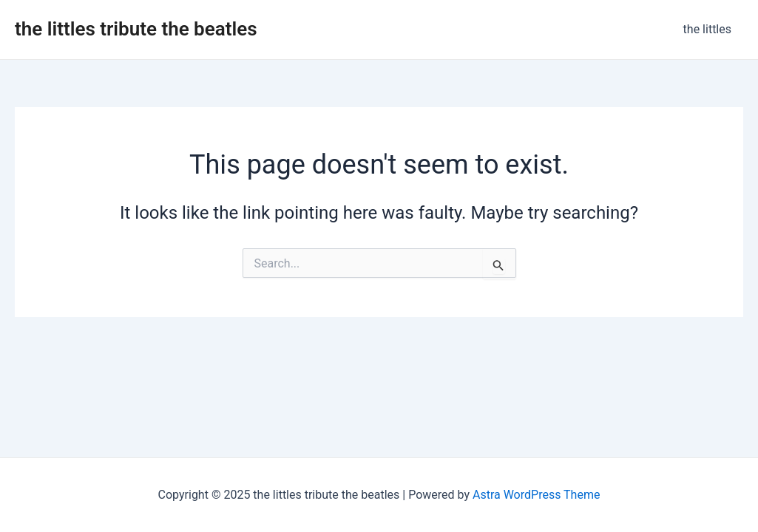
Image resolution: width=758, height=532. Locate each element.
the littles (707, 29)
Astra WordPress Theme (536, 495)
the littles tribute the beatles (136, 29)
